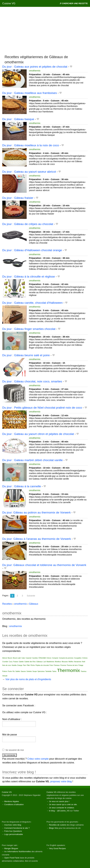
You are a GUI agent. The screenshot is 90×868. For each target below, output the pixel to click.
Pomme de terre (72, 665)
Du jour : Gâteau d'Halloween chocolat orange (32, 250)
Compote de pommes (66, 658)
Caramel (28, 658)
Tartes (54, 671)
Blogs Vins (54, 828)
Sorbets (29, 671)
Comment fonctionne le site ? (17, 828)
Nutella (14, 665)
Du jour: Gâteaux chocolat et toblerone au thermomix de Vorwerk (44, 565)
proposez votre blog (61, 781)
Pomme (63, 665)
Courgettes (78, 658)
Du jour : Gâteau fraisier (18, 198)
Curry (11, 662)
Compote (55, 658)
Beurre (10, 658)
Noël (84, 662)
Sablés (18, 671)
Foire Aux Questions (13, 831)
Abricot (5, 658)
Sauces (23, 671)
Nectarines (78, 662)
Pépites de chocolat (42, 665)
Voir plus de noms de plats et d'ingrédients (28, 679)
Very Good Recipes (57, 848)
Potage (81, 665)
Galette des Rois (30, 662)
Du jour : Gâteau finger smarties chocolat (29, 329)
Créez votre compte (38, 759)
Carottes (35, 658)
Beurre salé (17, 658)
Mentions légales (12, 801)
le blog (52, 811)
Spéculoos (41, 671)
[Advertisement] (45, 31)
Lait (45, 662)
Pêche (33, 665)
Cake (23, 658)
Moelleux (58, 662)
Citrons (49, 658)
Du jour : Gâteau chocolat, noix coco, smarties (32, 381)
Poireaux (57, 665)
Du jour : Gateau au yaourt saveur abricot (29, 172)
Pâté (28, 665)
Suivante (31, 596)
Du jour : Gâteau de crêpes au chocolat (28, 224)
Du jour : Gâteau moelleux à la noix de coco (31, 145)
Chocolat (42, 658)
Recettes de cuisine (58, 825)
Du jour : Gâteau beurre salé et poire (26, 355)
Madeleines (50, 662)
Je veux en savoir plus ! (59, 801)
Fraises (16, 662)
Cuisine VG (9, 3)
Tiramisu (83, 671)
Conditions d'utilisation (14, 804)
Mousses (65, 662)
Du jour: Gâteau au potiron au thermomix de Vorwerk (36, 512)
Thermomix (69, 670)
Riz (14, 671)
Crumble (5, 662)
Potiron (5, 671)
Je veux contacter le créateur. (62, 808)
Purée (10, 671)
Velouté (5, 676)
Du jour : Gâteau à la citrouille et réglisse (29, 277)
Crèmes (85, 658)
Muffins (71, 662)
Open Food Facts (12, 858)
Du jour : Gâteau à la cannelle (22, 486)
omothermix (35, 71)
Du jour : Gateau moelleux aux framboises (30, 93)
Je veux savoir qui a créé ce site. (63, 804)
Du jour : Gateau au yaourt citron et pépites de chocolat (38, 434)
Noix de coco (7, 665)
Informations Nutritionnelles (19, 851)
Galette (21, 662)
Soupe (35, 671)
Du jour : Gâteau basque (18, 119)
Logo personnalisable (14, 834)
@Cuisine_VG (63, 811)
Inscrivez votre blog (13, 825)
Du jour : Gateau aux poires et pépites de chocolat (35, 67)
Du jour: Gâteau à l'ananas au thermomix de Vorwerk (37, 539)
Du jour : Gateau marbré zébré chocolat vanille (33, 460)
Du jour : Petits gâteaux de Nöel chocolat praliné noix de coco (42, 408)
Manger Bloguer (11, 848)
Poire (51, 665)
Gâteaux (40, 662)
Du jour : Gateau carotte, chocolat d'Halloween (32, 303)
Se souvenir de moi (15, 750)
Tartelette (48, 671)
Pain (25, 665)
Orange (20, 665)
